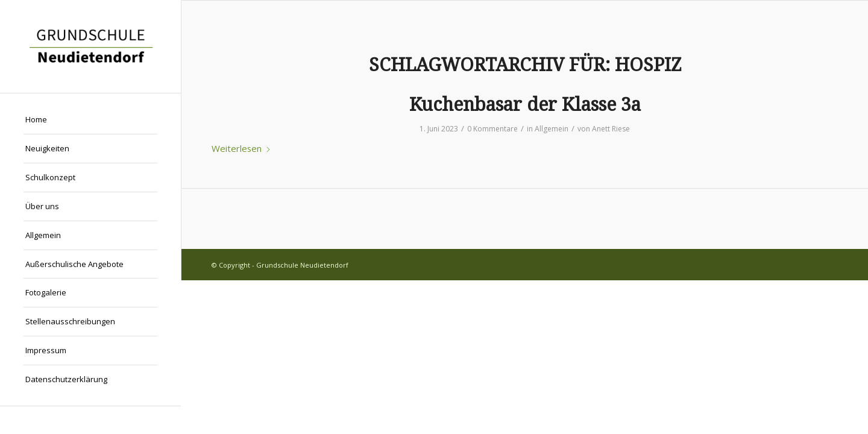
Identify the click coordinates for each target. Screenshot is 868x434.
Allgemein (552, 129)
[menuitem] (90, 120)
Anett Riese (611, 129)
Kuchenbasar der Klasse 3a (525, 105)
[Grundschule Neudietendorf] (90, 46)
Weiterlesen (241, 148)
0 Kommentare (492, 129)
